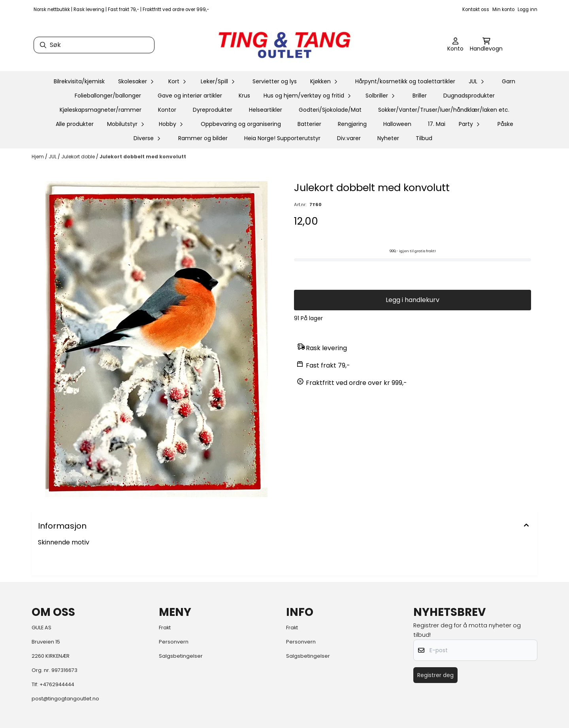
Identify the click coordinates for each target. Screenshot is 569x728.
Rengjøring (352, 124)
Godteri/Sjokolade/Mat (330, 110)
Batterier (309, 124)
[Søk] (94, 45)
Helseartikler (266, 110)
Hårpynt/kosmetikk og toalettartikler (405, 81)
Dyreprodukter (213, 110)
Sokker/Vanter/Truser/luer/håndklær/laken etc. (444, 110)
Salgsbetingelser (181, 656)
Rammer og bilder (203, 138)
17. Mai (437, 124)
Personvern (174, 642)
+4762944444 (57, 684)
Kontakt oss (476, 9)
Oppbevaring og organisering (241, 124)
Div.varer (349, 138)
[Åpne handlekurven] (486, 45)
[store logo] (284, 45)
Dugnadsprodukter (469, 96)
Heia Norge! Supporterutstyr (282, 138)
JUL (53, 157)
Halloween (397, 124)
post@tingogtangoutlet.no (65, 699)
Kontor (167, 110)
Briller (420, 96)
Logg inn (528, 9)
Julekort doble (79, 157)
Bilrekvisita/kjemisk (79, 81)
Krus (244, 96)
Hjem (38, 157)
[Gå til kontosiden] (455, 45)
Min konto (503, 9)
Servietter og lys (275, 81)
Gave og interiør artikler (190, 96)
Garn (509, 81)
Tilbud (424, 138)
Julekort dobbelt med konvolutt (143, 157)
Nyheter (388, 138)
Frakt (165, 628)
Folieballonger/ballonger (108, 96)
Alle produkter (75, 124)
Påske (505, 124)
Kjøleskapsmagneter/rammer (101, 110)
